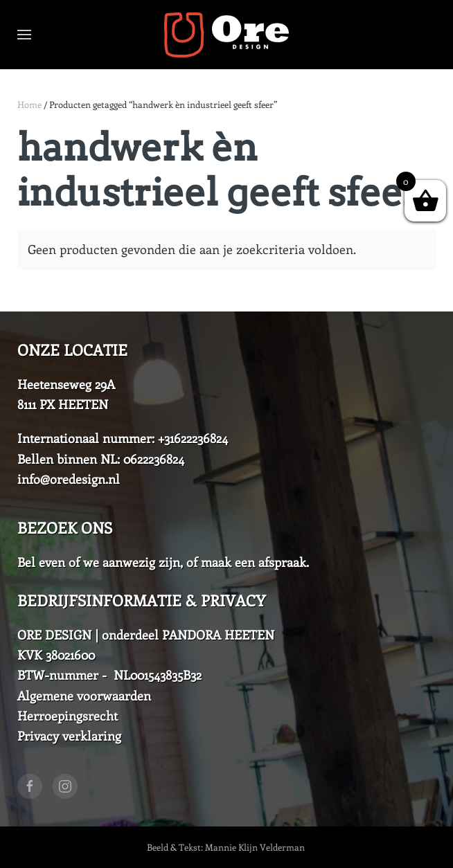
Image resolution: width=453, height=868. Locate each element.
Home (29, 104)
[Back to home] (226, 35)
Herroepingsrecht (68, 716)
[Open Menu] (24, 35)
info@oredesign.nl (69, 479)
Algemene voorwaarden (84, 696)
